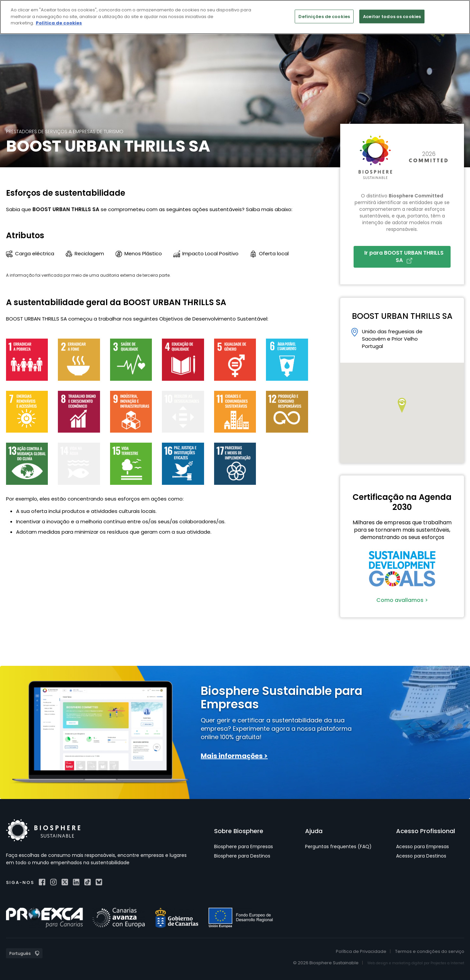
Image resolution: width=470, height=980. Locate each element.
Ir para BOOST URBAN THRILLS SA (404, 256)
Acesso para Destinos (421, 856)
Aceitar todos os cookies (392, 16)
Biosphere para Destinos (242, 856)
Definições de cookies (324, 16)
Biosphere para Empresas (244, 847)
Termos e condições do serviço (430, 951)
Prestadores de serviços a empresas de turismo (65, 131)
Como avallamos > (402, 600)
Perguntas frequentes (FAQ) (338, 847)
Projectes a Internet (447, 963)
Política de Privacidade (361, 951)
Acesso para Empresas (422, 847)
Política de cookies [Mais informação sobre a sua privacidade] (59, 23)
